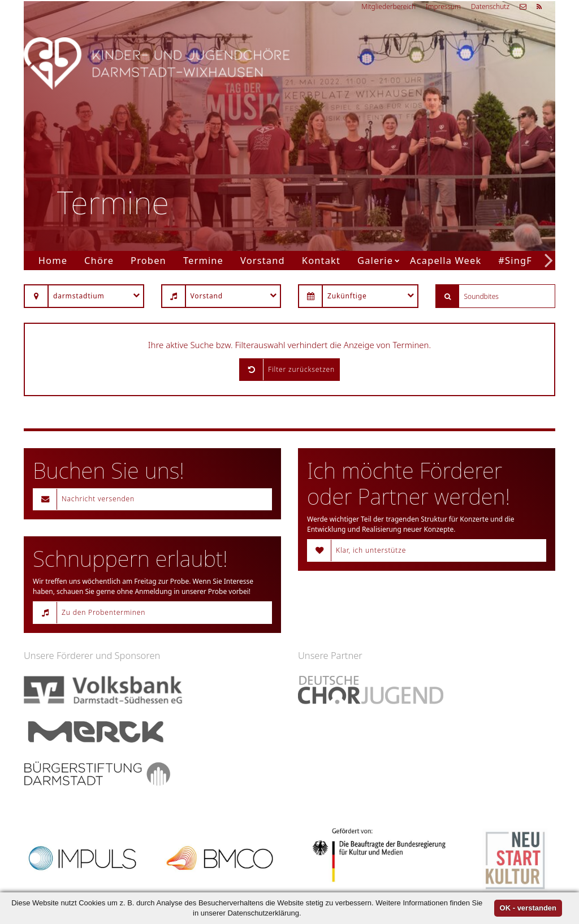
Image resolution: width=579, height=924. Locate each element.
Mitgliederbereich (388, 6)
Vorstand (263, 260)
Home (53, 260)
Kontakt (321, 260)
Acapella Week (446, 260)
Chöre (99, 260)
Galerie (375, 260)
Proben (148, 260)
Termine (203, 260)
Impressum (443, 6)
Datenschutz (490, 6)
